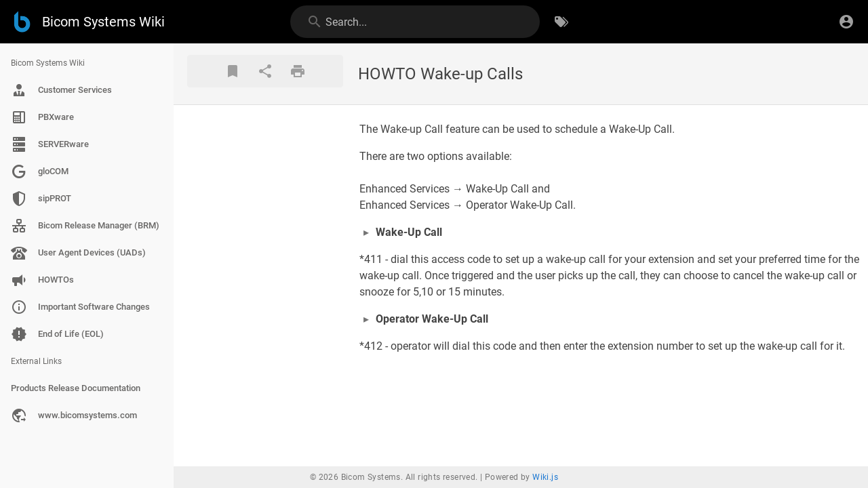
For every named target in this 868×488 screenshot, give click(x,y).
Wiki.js (545, 477)
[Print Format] (298, 71)
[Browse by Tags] (561, 22)
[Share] (265, 71)
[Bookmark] (233, 71)
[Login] (846, 22)
